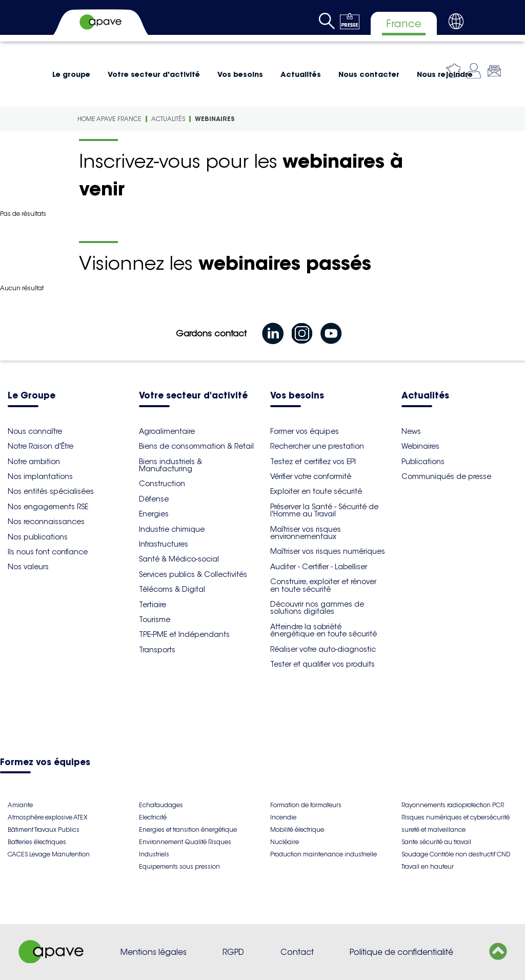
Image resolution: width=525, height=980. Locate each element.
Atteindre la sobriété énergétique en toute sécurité (324, 630)
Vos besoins (240, 74)
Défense (154, 499)
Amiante (20, 805)
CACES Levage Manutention (49, 854)
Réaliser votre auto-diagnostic (323, 649)
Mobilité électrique (297, 829)
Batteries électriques (37, 842)
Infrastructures (164, 544)
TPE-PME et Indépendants (184, 634)
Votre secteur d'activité (154, 74)
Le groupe (71, 74)
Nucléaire (285, 842)
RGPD (233, 952)
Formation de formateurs (306, 805)
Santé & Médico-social (179, 559)
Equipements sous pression (179, 866)
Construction (162, 484)
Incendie (283, 817)
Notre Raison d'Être (41, 446)
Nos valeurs (28, 567)
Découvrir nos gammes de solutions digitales (317, 608)
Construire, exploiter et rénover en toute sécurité (323, 585)
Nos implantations (40, 476)
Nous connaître (35, 431)
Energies (154, 514)
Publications (423, 462)
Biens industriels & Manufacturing (170, 465)
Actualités (301, 74)
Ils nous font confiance (48, 552)
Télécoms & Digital (172, 589)
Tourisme (155, 619)
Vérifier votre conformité (311, 476)
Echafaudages (161, 805)
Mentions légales (154, 952)
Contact (297, 952)
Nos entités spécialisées (51, 491)
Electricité (153, 817)
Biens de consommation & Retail (196, 446)
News (411, 431)
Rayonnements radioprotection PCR (453, 805)
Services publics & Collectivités (193, 574)
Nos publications (38, 537)
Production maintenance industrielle (324, 854)
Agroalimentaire (167, 431)
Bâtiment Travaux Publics (44, 829)
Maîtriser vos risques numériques (328, 551)
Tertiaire (153, 605)
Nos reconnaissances (46, 522)
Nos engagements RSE (48, 507)
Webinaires (215, 119)
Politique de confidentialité (401, 952)
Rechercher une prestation (317, 446)
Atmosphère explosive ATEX (47, 817)
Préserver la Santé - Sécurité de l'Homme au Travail (324, 510)
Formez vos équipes (45, 763)
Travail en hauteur (428, 866)
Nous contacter (369, 74)
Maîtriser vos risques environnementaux (306, 533)
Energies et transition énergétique (188, 829)
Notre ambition (34, 462)
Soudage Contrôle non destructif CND (456, 854)
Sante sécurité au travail (436, 842)
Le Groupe (32, 396)
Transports (157, 650)
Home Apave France (109, 119)
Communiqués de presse (446, 476)
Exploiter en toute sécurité (316, 491)
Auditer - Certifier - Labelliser (319, 567)
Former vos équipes (305, 431)
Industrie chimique (172, 529)
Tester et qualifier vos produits (322, 664)
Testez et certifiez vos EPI (313, 462)
